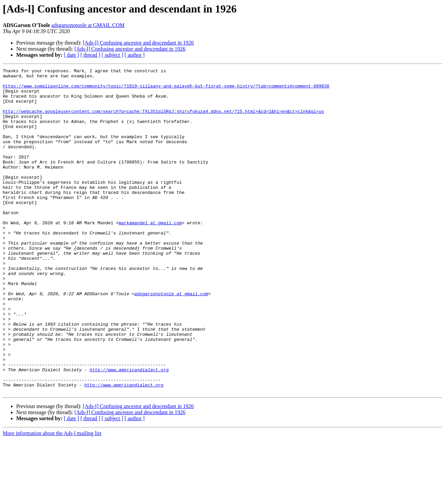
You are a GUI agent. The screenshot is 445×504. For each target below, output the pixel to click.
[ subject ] (112, 55)
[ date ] (71, 55)
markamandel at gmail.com (150, 254)
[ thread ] (90, 55)
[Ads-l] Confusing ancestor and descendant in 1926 (138, 43)
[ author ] (135, 55)
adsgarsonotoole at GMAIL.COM (88, 25)
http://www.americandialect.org (129, 430)
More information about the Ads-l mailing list (52, 498)
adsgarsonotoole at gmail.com (171, 339)
